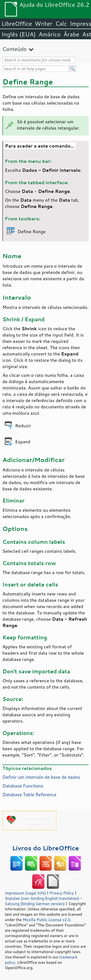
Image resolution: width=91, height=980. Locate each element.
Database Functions (23, 786)
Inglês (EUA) (19, 34)
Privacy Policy (62, 893)
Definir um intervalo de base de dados (41, 777)
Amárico (50, 34)
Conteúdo (15, 49)
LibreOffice (17, 24)
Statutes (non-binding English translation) (42, 898)
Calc (61, 24)
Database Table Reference (29, 794)
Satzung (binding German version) (35, 904)
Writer (43, 24)
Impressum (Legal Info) (25, 893)
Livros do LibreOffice (45, 848)
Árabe (71, 34)
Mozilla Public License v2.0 (47, 920)
